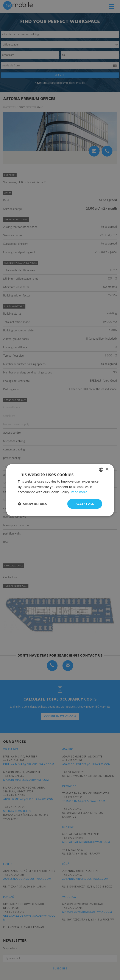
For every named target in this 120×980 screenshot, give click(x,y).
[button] (32, 504)
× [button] (107, 469)
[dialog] (60, 490)
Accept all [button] (85, 504)
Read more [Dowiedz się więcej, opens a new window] (79, 492)
